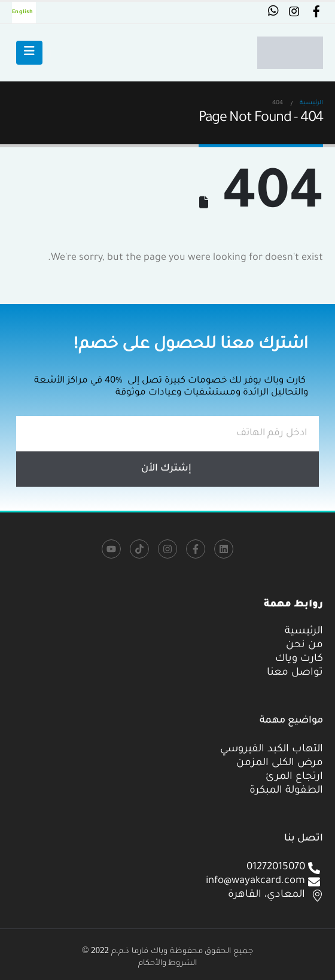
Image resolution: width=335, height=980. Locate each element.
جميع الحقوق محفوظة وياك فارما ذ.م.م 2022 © (167, 950)
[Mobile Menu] (29, 53)
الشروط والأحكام (168, 962)
